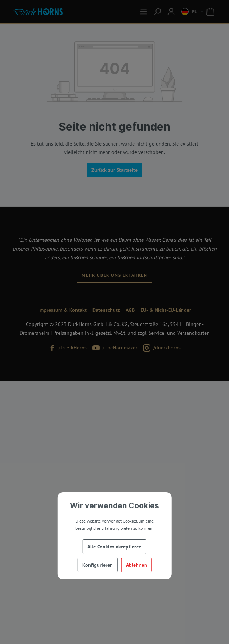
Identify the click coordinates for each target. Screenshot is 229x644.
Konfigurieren (98, 565)
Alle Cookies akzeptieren (114, 547)
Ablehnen (137, 565)
